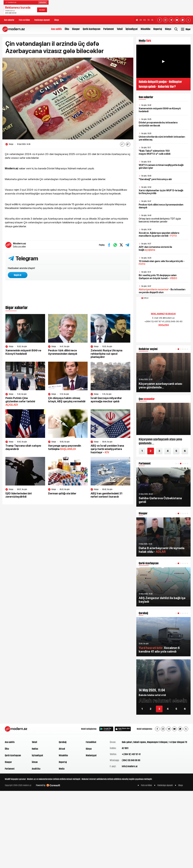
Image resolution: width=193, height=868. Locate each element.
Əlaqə (57, 20)
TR (149, 20)
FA (152, 20)
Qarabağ (63, 742)
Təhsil (120, 29)
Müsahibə (146, 29)
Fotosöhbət (91, 742)
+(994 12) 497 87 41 (131, 754)
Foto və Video (24, 20)
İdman (35, 762)
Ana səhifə (56, 29)
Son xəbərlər (9, 20)
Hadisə (35, 749)
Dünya (168, 29)
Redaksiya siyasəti (42, 20)
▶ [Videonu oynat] (163, 61)
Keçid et (18, 275)
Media (62, 769)
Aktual (62, 749)
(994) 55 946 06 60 (131, 760)
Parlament (109, 29)
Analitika (36, 769)
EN (141, 20)
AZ (137, 20)
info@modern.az (130, 766)
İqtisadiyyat (132, 29)
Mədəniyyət (91, 755)
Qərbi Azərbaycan (92, 29)
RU (145, 20)
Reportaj (158, 29)
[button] (176, 349)
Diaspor (76, 29)
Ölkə (67, 29)
